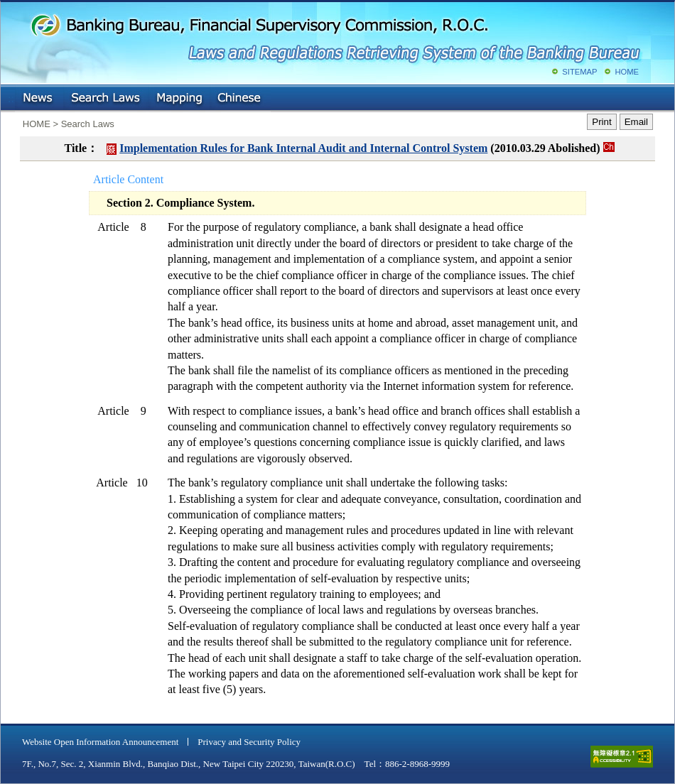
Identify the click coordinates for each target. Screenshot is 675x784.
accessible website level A (622, 757)
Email (636, 122)
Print (601, 122)
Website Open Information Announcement (100, 742)
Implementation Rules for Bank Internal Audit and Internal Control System (303, 148)
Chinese (240, 99)
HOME (627, 72)
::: (11, 96)
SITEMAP (579, 72)
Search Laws (106, 99)
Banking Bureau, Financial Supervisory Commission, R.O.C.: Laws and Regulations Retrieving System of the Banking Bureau (335, 36)
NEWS (39, 99)
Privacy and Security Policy (249, 742)
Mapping (179, 99)
